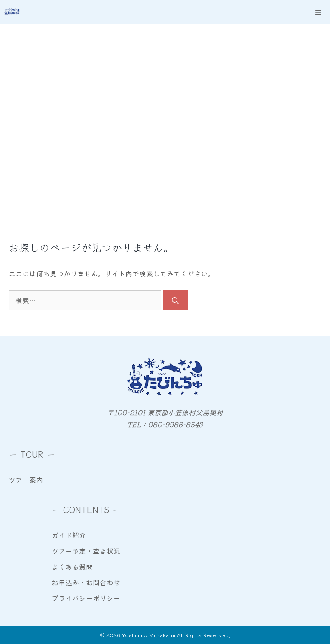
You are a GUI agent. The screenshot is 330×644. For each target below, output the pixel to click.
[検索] (175, 300)
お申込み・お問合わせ (86, 582)
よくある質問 (72, 567)
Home (23, 120)
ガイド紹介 (69, 535)
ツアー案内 (26, 480)
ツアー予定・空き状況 (86, 551)
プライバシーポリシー (86, 598)
